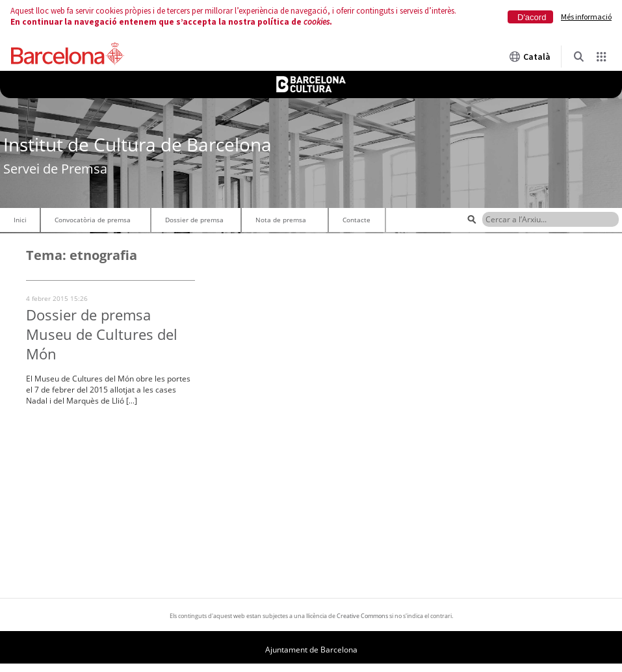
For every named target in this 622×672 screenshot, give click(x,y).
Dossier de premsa (194, 220)
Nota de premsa (281, 220)
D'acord (532, 17)
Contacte (356, 220)
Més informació (586, 17)
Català (530, 57)
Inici (20, 220)
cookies (317, 22)
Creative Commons (362, 616)
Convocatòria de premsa (93, 220)
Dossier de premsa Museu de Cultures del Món (102, 334)
